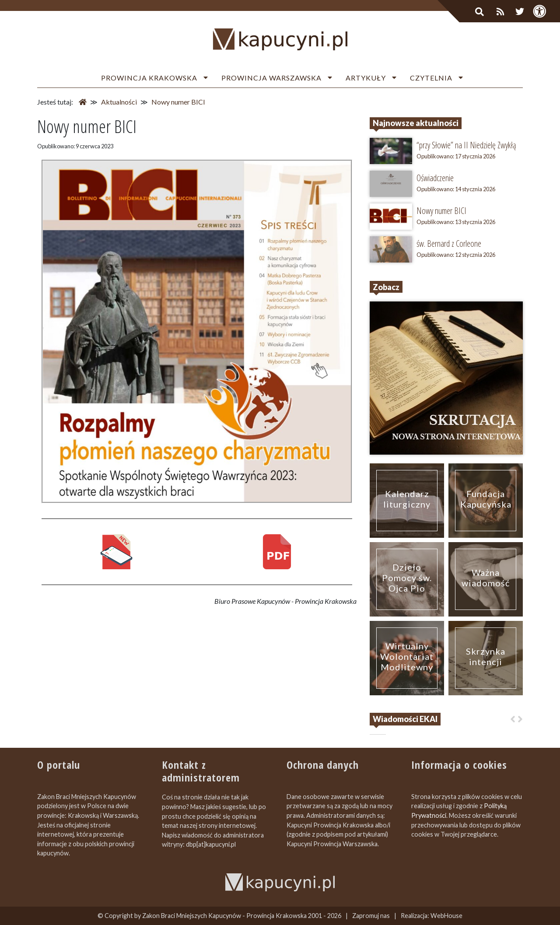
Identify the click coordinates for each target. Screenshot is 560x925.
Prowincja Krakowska (149, 78)
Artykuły (366, 78)
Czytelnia (431, 78)
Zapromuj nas (371, 916)
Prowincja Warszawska (271, 78)
